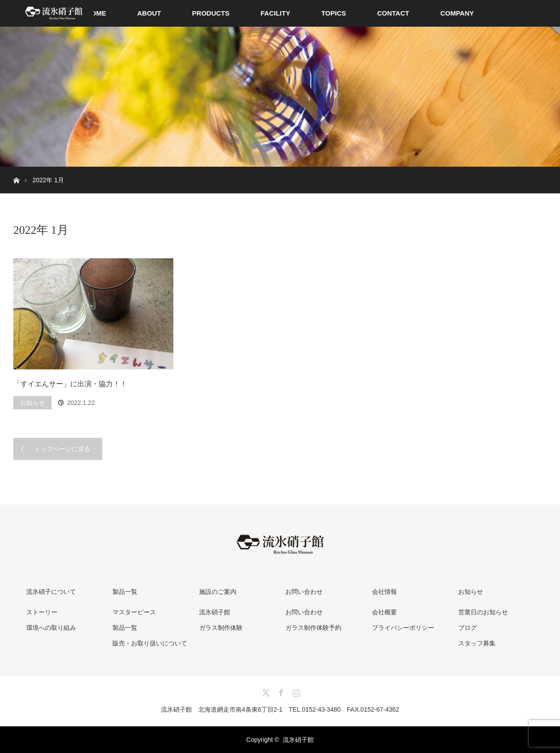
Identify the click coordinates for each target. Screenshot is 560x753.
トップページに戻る (62, 449)
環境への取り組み (51, 628)
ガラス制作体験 (221, 628)
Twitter (265, 691)
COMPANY (457, 13)
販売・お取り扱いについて (150, 643)
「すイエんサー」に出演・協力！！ (70, 384)
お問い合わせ (304, 612)
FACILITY (275, 13)
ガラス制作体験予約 (313, 628)
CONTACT (393, 13)
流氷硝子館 (215, 612)
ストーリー (42, 612)
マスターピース (134, 612)
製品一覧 (125, 628)
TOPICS (334, 13)
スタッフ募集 (477, 643)
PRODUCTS (211, 13)
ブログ (468, 628)
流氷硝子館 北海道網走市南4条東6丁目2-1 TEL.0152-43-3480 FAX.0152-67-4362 (280, 709)
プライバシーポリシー (403, 628)
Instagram (295, 691)
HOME (96, 13)
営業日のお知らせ (483, 612)
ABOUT (149, 13)
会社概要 (384, 612)
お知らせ (32, 403)
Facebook (280, 691)
